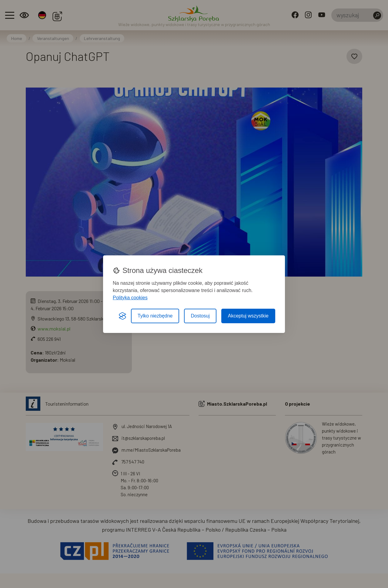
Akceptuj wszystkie (248, 316)
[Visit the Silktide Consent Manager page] (122, 316)
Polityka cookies (130, 298)
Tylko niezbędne (155, 316)
